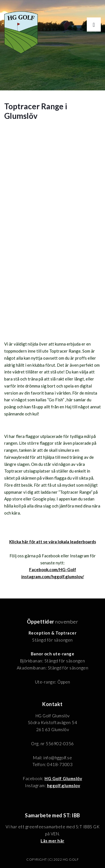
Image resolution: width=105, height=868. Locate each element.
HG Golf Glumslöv (63, 778)
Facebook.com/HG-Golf (53, 569)
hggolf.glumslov (64, 785)
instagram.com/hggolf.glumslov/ (53, 577)
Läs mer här (53, 841)
